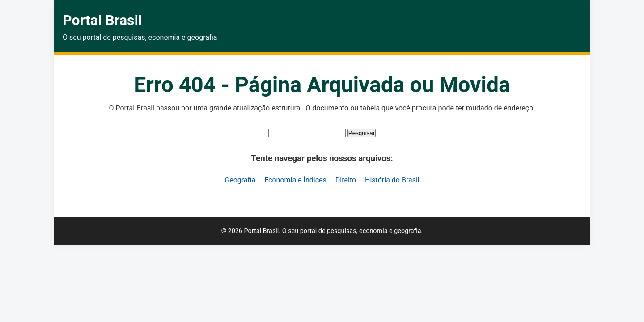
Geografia (240, 180)
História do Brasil (392, 180)
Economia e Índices (295, 180)
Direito (346, 180)
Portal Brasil (102, 20)
